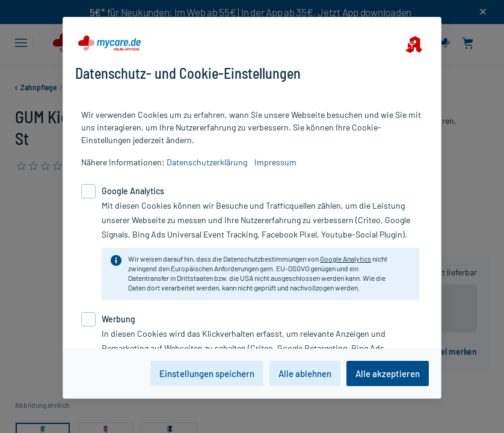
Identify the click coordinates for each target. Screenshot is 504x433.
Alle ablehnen (305, 373)
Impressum (275, 162)
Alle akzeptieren (388, 373)
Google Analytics (346, 259)
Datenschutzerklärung (207, 162)
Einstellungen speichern (207, 373)
